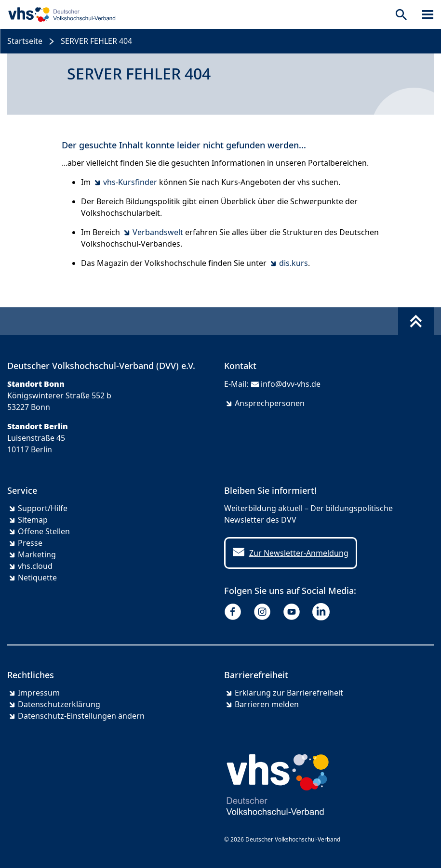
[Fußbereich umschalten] (416, 321)
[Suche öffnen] (401, 14)
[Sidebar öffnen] (428, 14)
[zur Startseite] (60, 14)
